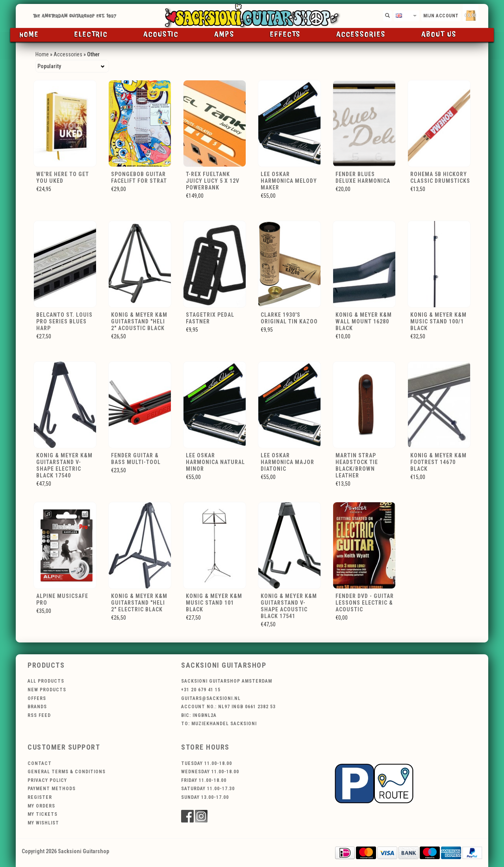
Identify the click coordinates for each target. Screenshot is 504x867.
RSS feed (39, 715)
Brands (37, 707)
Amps (224, 35)
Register (40, 797)
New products (47, 690)
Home (29, 35)
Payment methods (52, 789)
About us (439, 35)
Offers (37, 698)
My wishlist (43, 823)
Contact (40, 763)
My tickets (43, 814)
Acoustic (161, 35)
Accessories (361, 35)
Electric (91, 35)
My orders (41, 806)
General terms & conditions (67, 772)
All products (46, 681)
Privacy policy (47, 780)
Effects (285, 35)
